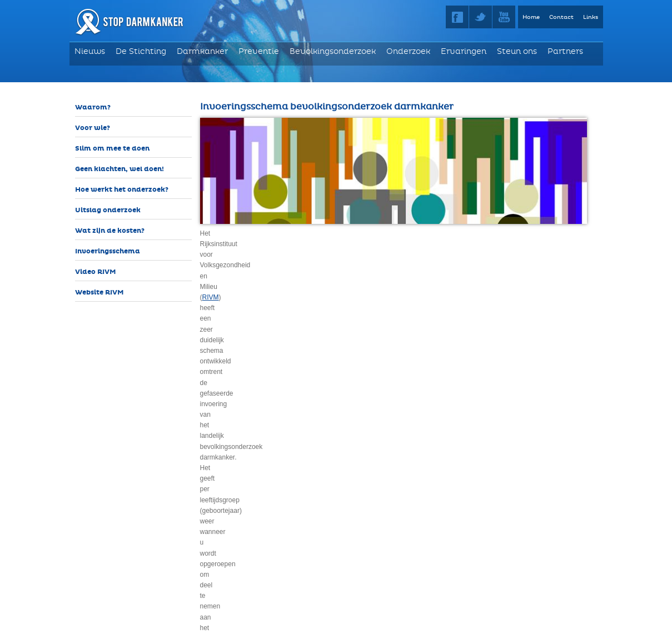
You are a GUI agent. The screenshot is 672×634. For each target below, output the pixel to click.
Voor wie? (93, 128)
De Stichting (141, 51)
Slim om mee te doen (112, 149)
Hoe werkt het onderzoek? (122, 190)
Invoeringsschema (108, 251)
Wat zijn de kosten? (110, 231)
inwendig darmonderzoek (267, 297)
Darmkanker (202, 51)
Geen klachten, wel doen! (120, 169)
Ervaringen (464, 51)
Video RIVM (96, 272)
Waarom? (93, 108)
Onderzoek (408, 51)
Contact (561, 17)
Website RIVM (99, 293)
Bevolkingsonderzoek (333, 51)
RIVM (363, 233)
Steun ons (517, 51)
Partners (565, 51)
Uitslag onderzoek (108, 210)
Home (531, 17)
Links (591, 17)
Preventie (259, 51)
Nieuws (90, 51)
